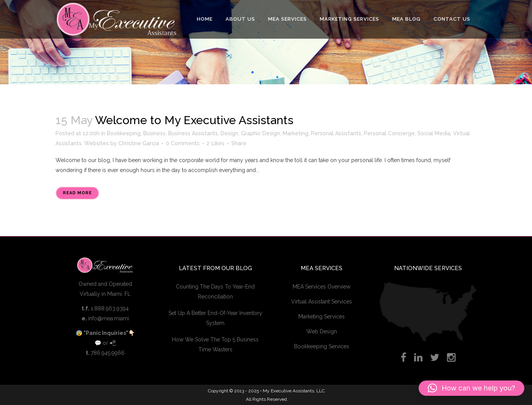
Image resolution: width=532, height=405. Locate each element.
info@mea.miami (109, 318)
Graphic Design (260, 133)
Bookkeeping (124, 133)
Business (154, 133)
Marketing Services (322, 316)
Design (229, 133)
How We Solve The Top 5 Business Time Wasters (215, 344)
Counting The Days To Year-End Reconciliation (215, 292)
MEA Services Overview (322, 287)
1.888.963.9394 (110, 308)
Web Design (322, 331)
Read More (77, 193)
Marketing (295, 133)
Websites (97, 143)
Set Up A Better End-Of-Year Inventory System (215, 318)
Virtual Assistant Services (322, 302)
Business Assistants (193, 133)
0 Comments (183, 143)
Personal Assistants (336, 133)
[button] (471, 388)
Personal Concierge (389, 133)
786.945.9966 (108, 353)
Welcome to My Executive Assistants (194, 120)
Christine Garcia (139, 143)
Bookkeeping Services (322, 346)
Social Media (434, 133)
